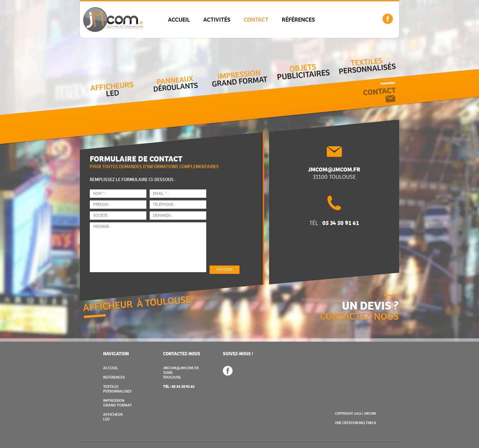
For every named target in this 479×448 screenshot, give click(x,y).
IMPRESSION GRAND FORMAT (117, 403)
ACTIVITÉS (217, 20)
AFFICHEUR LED (113, 417)
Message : (148, 247)
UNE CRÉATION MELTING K (355, 423)
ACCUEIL (179, 20)
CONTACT (256, 20)
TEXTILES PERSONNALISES (117, 389)
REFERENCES (114, 377)
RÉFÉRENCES (298, 20)
